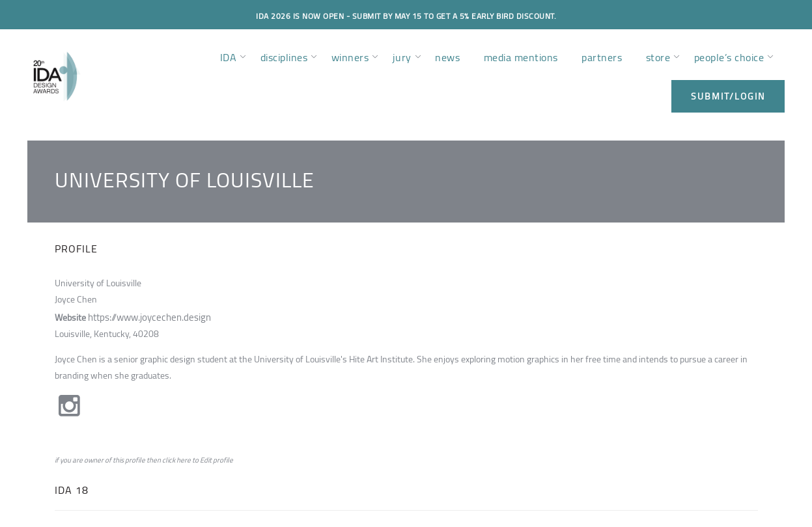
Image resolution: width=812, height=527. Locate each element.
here (184, 461)
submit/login (728, 96)
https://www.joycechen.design (147, 316)
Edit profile (217, 461)
